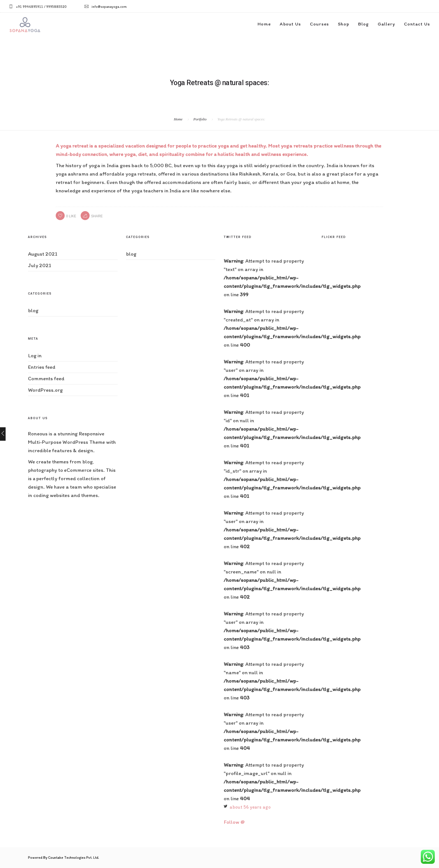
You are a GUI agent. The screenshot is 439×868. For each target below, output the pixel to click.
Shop (344, 24)
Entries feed (42, 367)
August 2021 (43, 254)
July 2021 (40, 265)
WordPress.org (45, 390)
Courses (319, 24)
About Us (290, 24)
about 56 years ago (250, 807)
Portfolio (200, 119)
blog (33, 310)
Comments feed (46, 378)
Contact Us (417, 24)
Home (264, 24)
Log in (35, 355)
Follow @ (234, 822)
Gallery (386, 24)
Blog (363, 24)
